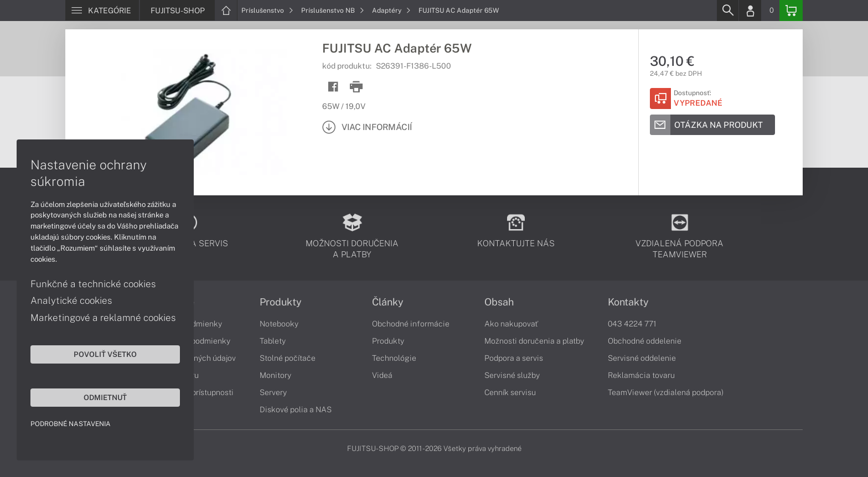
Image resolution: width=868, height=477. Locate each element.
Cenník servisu (510, 392)
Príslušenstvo (267, 11)
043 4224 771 (632, 324)
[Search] (727, 11)
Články (388, 302)
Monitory (275, 375)
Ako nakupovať (511, 324)
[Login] (750, 11)
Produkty (281, 302)
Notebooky (279, 324)
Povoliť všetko (105, 354)
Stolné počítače (288, 358)
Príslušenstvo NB (333, 11)
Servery (273, 392)
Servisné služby (512, 375)
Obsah (499, 302)
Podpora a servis (514, 358)
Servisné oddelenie (642, 358)
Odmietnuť (105, 397)
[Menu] (102, 11)
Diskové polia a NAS (296, 409)
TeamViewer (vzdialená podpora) (666, 392)
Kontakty (628, 302)
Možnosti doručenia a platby (534, 341)
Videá (382, 375)
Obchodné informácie (411, 324)
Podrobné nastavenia (71, 424)
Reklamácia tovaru (641, 375)
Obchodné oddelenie (645, 341)
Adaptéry (391, 11)
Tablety (273, 341)
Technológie (394, 358)
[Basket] (791, 11)
